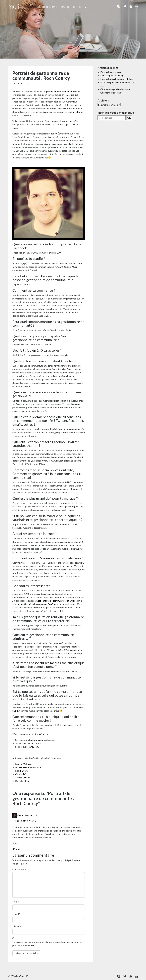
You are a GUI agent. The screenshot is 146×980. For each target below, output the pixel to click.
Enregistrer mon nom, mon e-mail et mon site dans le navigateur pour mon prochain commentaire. (48, 944)
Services (65, 7)
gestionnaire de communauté (60, 91)
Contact (77, 7)
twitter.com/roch (35, 743)
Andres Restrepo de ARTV (28, 767)
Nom (16, 902)
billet (18, 711)
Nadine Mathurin (24, 764)
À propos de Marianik (47, 7)
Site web (17, 926)
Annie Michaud (23, 778)
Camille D (20, 774)
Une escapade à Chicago (112, 75)
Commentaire (20, 869)
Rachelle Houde (23, 781)
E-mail (16, 914)
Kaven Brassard (26, 815)
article (76, 112)
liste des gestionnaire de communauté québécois (36, 604)
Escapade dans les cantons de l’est (117, 79)
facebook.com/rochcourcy (42, 740)
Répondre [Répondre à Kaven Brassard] (17, 849)
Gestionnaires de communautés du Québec (57, 601)
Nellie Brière (21, 771)
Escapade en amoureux (111, 72)
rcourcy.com (32, 747)
